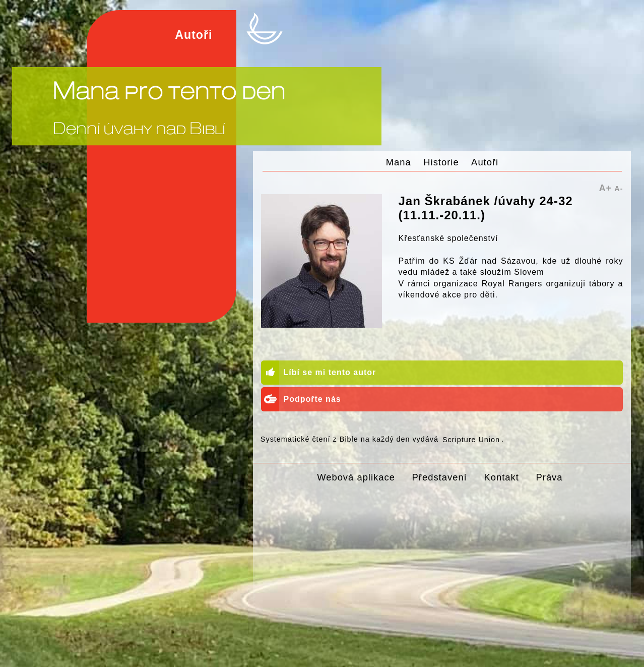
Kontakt (501, 477)
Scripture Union (471, 439)
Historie (441, 162)
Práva (550, 477)
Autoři (485, 162)
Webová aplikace (356, 477)
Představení (440, 477)
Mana (399, 162)
